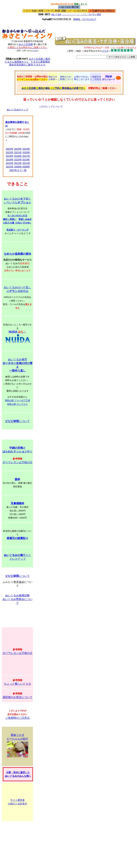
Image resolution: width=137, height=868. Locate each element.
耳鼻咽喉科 (17, 503)
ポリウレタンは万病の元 (17, 462)
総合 (99, 14)
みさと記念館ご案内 (40, 59)
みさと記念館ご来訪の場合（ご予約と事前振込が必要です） (54, 88)
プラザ (35, 51)
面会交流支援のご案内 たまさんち (27, 65)
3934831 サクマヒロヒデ (85, 19)
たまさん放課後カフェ (17, 62)
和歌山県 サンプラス (17, 404)
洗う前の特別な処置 (17, 216)
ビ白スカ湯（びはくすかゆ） (17, 223)
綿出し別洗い (10, 219)
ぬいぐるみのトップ (17, 110)
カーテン (93, 14)
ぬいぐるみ (56, 14)
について (17, 421)
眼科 (17, 479)
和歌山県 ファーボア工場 (17, 400)
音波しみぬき (25, 219)
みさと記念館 (26, 44)
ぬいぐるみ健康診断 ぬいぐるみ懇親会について (17, 599)
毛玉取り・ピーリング (17, 230)
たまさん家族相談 (40, 62)
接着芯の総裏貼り (17, 538)
